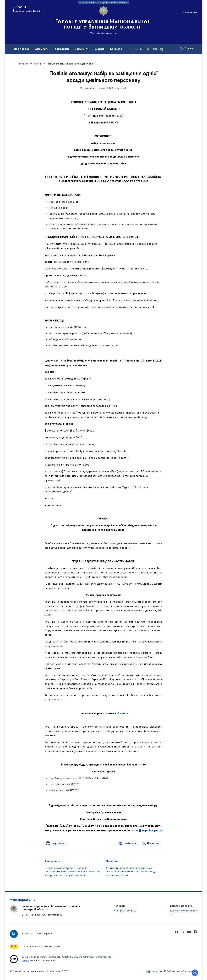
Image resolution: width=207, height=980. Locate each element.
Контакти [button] (116, 49)
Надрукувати (58, 843)
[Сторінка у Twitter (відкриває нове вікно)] (148, 49)
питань (124, 713)
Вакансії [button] (100, 49)
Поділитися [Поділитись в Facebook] (130, 843)
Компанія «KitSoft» (163, 972)
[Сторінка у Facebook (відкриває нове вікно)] (141, 49)
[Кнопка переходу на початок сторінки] (195, 973)
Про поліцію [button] (22, 49)
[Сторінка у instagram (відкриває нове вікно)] (162, 49)
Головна (24, 64)
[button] (23, 900)
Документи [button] (82, 49)
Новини (38, 64)
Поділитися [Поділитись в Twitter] (153, 843)
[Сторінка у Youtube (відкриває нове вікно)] (155, 49)
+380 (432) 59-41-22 (125, 911)
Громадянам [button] (61, 49)
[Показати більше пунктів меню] (137, 49)
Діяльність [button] (42, 49)
